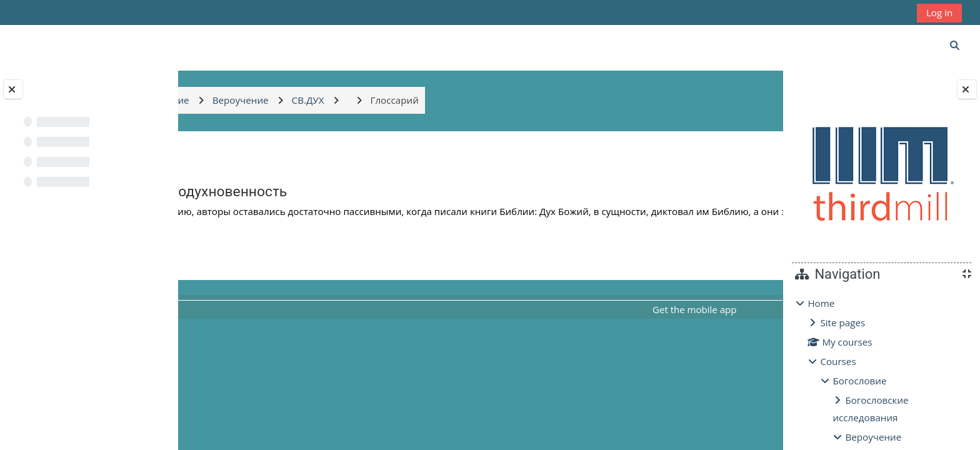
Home (821, 303)
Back (216, 154)
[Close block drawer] (967, 89)
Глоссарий (697, 269)
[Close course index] (13, 89)
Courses (838, 361)
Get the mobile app (629, 322)
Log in (939, 12)
